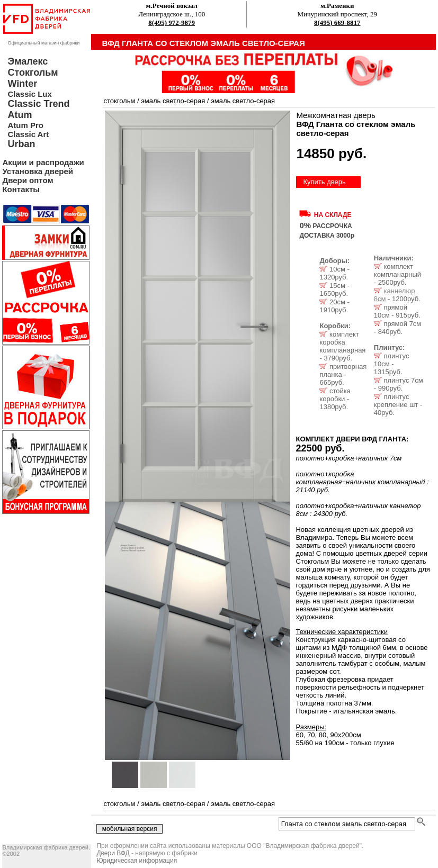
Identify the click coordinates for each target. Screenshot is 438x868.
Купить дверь (324, 182)
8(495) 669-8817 (337, 22)
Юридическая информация (137, 861)
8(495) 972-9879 (172, 22)
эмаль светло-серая (173, 101)
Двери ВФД (113, 853)
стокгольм (119, 101)
